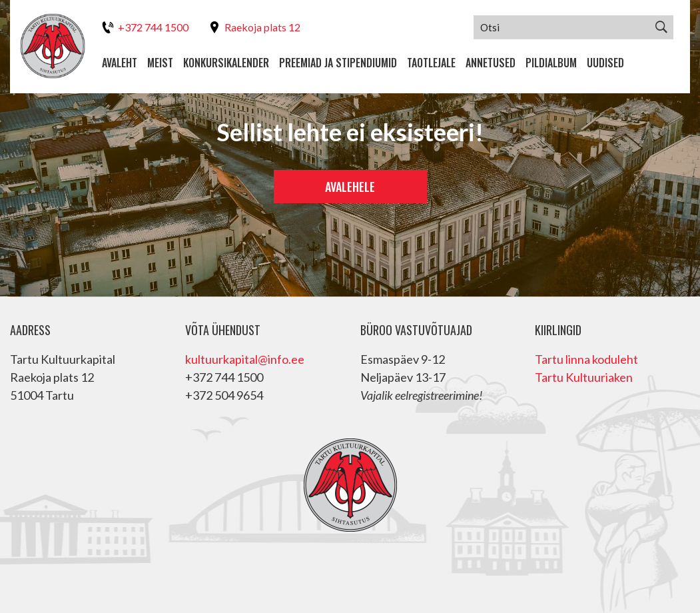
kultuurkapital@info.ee (245, 359)
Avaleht (120, 63)
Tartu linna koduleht (586, 359)
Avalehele (350, 187)
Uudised (605, 63)
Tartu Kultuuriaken (584, 377)
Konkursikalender (226, 63)
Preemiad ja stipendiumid (338, 63)
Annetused (491, 63)
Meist (160, 63)
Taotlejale (431, 63)
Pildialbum (551, 63)
